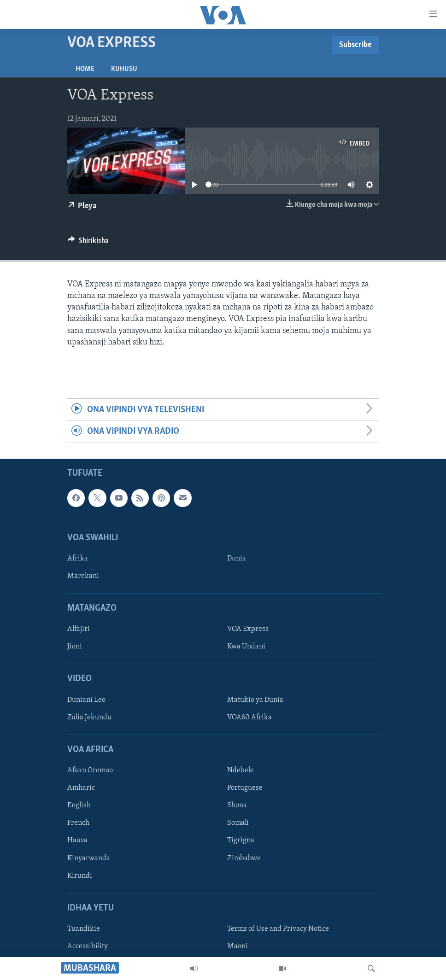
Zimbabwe (244, 858)
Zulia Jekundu (89, 717)
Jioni (75, 647)
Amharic (81, 788)
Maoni (238, 946)
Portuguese (245, 788)
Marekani (83, 576)
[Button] (88, 243)
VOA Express (248, 629)
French (78, 823)
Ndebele (241, 770)
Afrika (78, 559)
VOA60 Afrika (249, 717)
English (79, 805)
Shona (237, 805)
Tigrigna (241, 840)
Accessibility (88, 946)
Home (85, 69)
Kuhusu (124, 69)
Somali (238, 823)
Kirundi (80, 875)
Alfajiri (79, 629)
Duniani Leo (86, 700)
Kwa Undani (246, 647)
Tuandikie (84, 929)
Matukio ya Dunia (255, 700)
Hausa (77, 840)
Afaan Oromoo (90, 770)
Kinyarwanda (89, 858)
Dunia (237, 559)
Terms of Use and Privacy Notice (278, 929)
